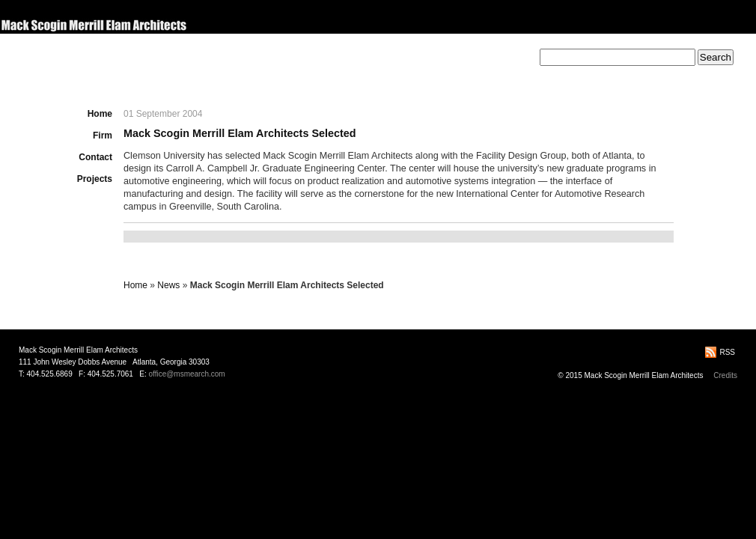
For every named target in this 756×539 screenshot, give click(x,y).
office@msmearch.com (186, 374)
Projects (95, 179)
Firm (103, 135)
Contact (95, 157)
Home (100, 114)
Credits (725, 375)
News (168, 285)
